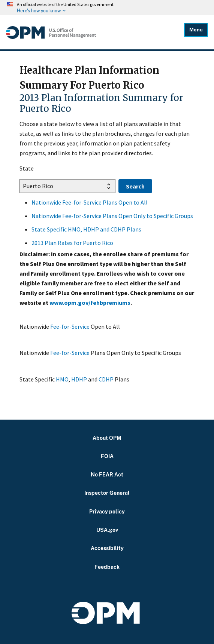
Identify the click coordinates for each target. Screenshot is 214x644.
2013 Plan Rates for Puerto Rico (72, 243)
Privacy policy (107, 511)
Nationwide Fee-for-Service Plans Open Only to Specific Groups (112, 216)
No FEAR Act (107, 474)
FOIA (107, 456)
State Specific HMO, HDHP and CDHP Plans (86, 229)
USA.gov (107, 530)
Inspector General (107, 493)
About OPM (107, 438)
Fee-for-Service (70, 326)
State (27, 168)
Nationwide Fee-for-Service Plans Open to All (90, 202)
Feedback (107, 567)
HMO (62, 379)
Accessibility (107, 548)
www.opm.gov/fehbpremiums (90, 303)
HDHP (79, 379)
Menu (196, 30)
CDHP (106, 379)
